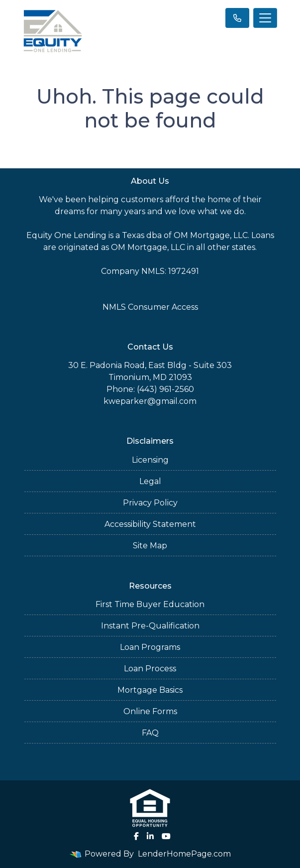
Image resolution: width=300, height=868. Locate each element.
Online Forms (150, 711)
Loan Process (150, 669)
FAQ (150, 733)
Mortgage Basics (150, 690)
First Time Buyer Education (150, 604)
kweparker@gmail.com (150, 401)
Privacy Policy (150, 503)
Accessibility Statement (150, 524)
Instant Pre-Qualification (150, 626)
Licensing (150, 460)
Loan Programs (150, 647)
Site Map (150, 546)
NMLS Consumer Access (150, 307)
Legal (150, 481)
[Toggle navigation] (265, 18)
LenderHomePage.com (184, 854)
